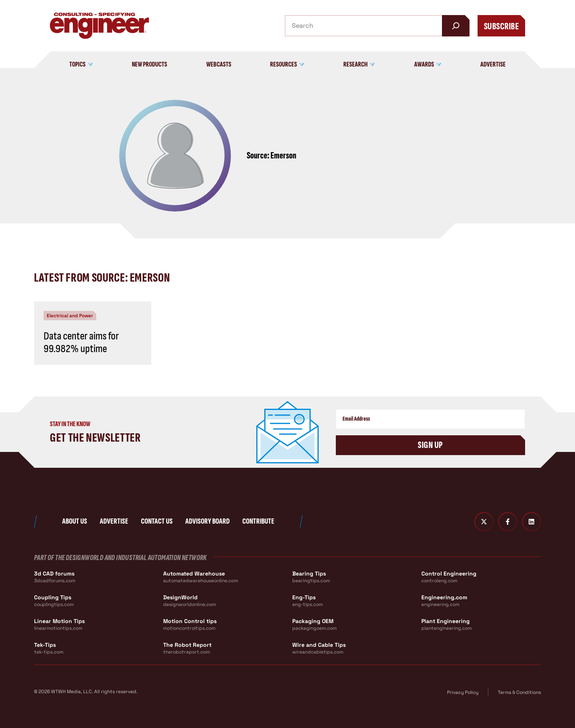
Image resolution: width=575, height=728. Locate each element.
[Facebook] (508, 522)
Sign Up (430, 445)
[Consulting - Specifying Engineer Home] (99, 26)
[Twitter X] (484, 522)
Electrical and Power (70, 316)
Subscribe (501, 26)
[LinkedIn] (531, 522)
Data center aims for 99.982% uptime (81, 342)
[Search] (456, 26)
